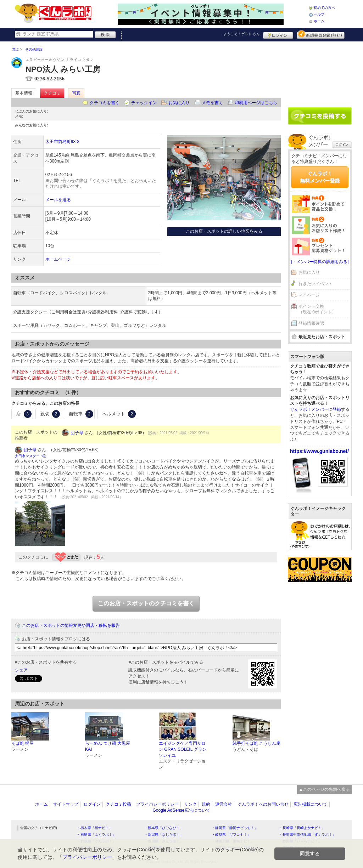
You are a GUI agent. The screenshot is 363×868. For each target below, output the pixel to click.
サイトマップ (66, 804)
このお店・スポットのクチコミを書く (146, 603)
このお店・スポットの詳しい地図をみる (224, 231)
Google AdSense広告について (181, 810)
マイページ (309, 295)
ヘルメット (119, 414)
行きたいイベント (315, 284)
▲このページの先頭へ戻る (324, 789)
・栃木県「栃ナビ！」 (95, 828)
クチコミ (52, 93)
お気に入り (179, 103)
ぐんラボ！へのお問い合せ (263, 804)
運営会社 (224, 804)
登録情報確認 (311, 323)
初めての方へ (324, 8)
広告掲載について (311, 804)
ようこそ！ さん (242, 34)
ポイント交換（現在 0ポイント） (317, 309)
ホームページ (58, 259)
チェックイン (144, 103)
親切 (50, 414)
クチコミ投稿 (118, 804)
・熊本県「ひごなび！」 (164, 828)
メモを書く (212, 103)
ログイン (278, 34)
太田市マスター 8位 (30, 456)
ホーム (319, 21)
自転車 (81, 414)
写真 (76, 93)
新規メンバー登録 (321, 34)
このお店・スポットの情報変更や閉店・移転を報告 (71, 625)
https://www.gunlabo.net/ (319, 451)
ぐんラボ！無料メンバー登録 (320, 177)
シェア (21, 670)
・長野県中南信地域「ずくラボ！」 (307, 835)
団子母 (77, 433)
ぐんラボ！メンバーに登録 (315, 409)
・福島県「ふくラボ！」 (96, 835)
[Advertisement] (320, 72)
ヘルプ (319, 14)
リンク (190, 804)
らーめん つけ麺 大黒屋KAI (108, 746)
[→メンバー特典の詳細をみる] (320, 262)
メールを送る (58, 200)
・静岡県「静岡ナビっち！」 (235, 828)
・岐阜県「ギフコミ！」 (231, 835)
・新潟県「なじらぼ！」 (164, 835)
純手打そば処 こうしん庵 (256, 743)
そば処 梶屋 (23, 743)
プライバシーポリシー (157, 804)
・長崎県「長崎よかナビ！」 (302, 828)
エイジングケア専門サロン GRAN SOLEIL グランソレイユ (183, 749)
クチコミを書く (105, 103)
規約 (206, 804)
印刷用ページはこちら (256, 103)
